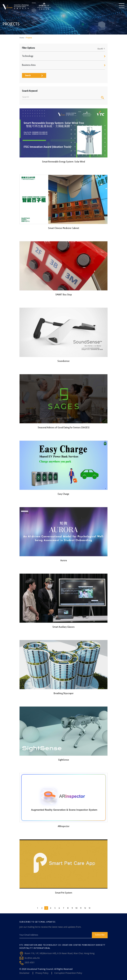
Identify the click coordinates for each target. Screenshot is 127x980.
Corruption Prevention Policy (68, 973)
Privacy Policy (42, 973)
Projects (29, 38)
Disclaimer (24, 973)
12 (85, 908)
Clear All (101, 49)
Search (34, 75)
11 (81, 908)
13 (90, 908)
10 (76, 908)
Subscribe (100, 935)
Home (22, 38)
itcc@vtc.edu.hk (32, 958)
